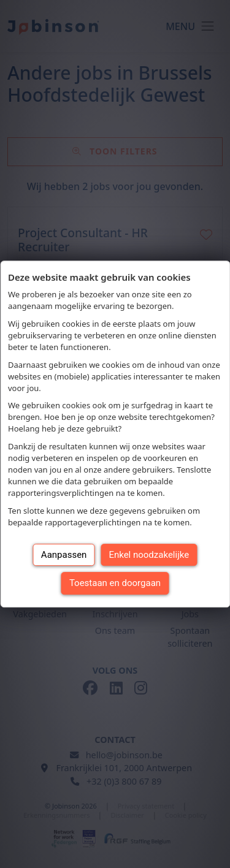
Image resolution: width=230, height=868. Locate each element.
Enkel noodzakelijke (149, 555)
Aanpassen (64, 555)
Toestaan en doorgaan (115, 583)
